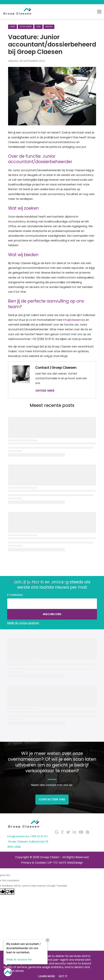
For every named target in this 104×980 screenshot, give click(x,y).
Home (12, 27)
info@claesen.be (74, 320)
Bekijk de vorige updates (23, 623)
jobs (38, 27)
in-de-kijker (26, 27)
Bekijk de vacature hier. (19, 960)
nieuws (49, 27)
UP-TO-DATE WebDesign (65, 863)
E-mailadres (15, 595)
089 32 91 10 (39, 836)
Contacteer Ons (52, 799)
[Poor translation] (10, 891)
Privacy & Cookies (33, 863)
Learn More (47, 976)
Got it (63, 976)
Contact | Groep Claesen (56, 368)
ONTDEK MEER (45, 391)
